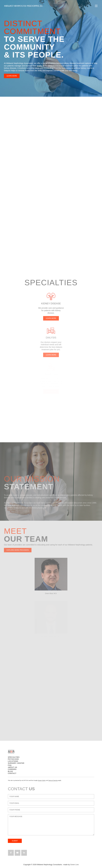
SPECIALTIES (14, 757)
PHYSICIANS (13, 759)
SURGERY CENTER (16, 763)
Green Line (74, 865)
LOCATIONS (13, 761)
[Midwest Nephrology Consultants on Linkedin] (24, 853)
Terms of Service (53, 780)
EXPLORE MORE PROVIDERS (18, 550)
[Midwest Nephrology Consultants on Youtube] (18, 853)
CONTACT (12, 773)
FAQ (10, 765)
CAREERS (12, 769)
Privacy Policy (42, 780)
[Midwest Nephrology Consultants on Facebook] (11, 853)
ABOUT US (13, 767)
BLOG (10, 771)
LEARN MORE (9, 76)
